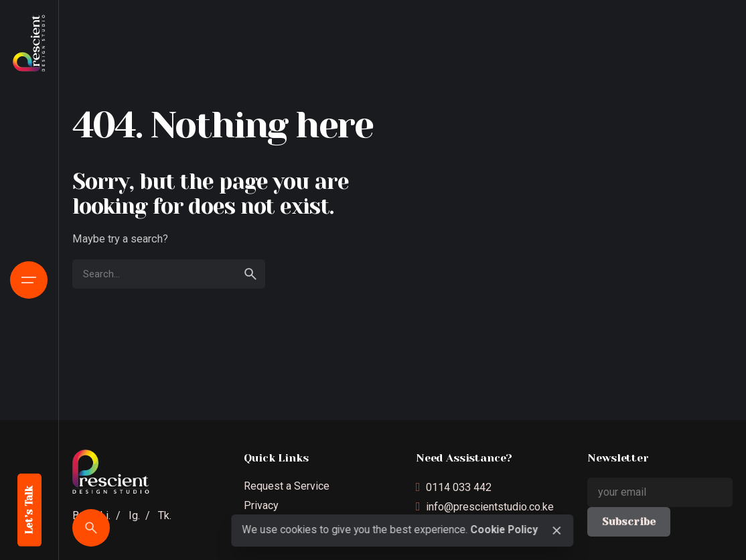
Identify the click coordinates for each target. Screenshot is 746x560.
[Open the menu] (29, 280)
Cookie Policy (504, 530)
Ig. (134, 515)
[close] (556, 531)
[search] (250, 274)
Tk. (165, 515)
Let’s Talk (29, 510)
